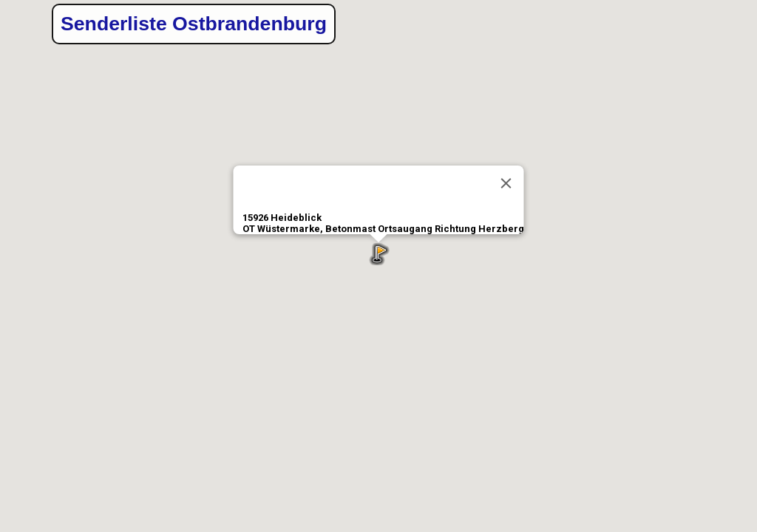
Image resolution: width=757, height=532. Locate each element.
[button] (378, 254)
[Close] (506, 183)
